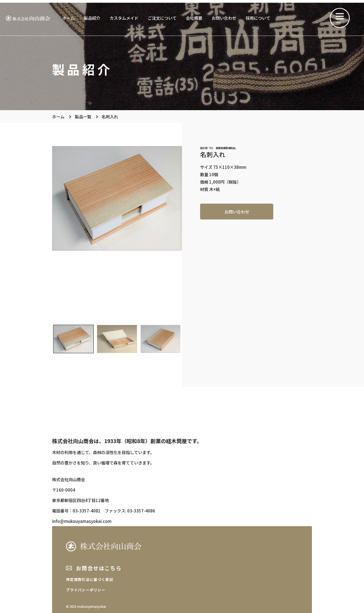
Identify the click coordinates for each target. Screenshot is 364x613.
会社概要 (194, 18)
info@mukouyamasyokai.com (82, 521)
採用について (258, 18)
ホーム (68, 18)
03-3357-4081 (87, 511)
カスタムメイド (124, 18)
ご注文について (162, 18)
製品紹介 (92, 18)
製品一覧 (83, 116)
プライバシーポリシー (86, 590)
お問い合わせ (224, 18)
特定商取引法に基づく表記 (90, 579)
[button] (73, 339)
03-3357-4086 (141, 511)
